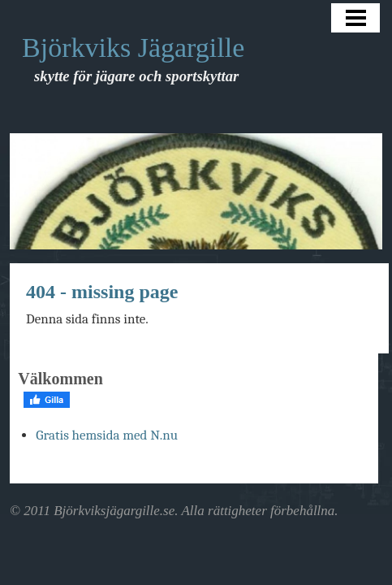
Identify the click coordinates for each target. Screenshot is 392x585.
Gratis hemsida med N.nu (107, 435)
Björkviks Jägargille (133, 48)
